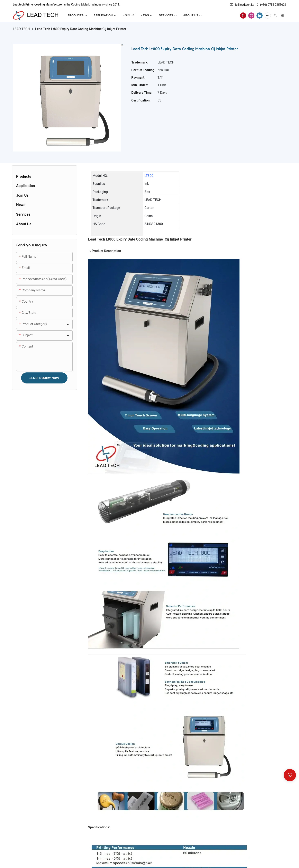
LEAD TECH (21, 29)
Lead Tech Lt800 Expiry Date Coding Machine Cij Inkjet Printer (81, 29)
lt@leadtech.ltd (242, 5)
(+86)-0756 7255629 (271, 5)
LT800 (149, 176)
